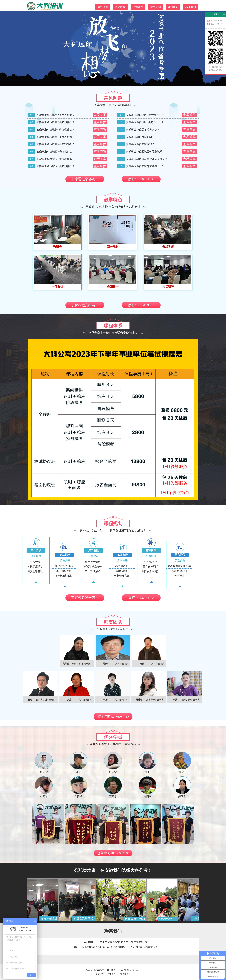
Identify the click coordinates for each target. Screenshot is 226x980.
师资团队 (173, 7)
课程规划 (156, 7)
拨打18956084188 (141, 179)
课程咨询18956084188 (113, 717)
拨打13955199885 (141, 305)
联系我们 (191, 7)
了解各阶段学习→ (85, 598)
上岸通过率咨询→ (85, 179)
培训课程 (138, 7)
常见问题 (120, 7)
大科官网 (103, 7)
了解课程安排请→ (85, 305)
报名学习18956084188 (113, 853)
